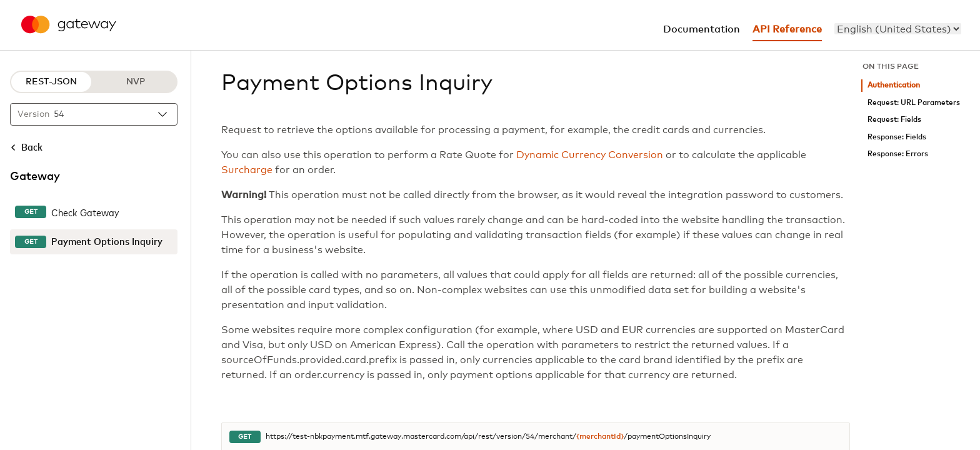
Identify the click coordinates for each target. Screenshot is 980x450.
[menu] (898, 29)
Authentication (894, 85)
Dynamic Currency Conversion (590, 155)
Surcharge (247, 170)
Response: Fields (897, 137)
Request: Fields (894, 120)
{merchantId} (600, 437)
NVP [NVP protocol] (136, 82)
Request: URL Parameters (914, 103)
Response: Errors (898, 154)
